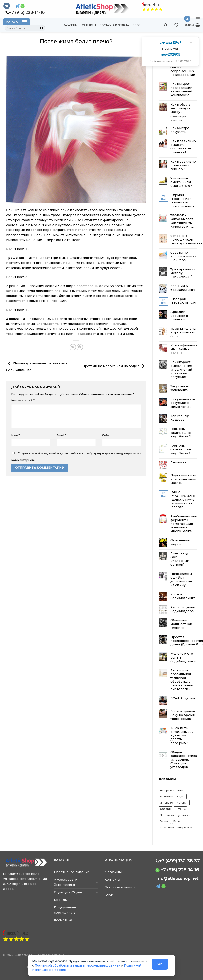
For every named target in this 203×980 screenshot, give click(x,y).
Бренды (61, 900)
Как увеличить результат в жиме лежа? (183, 403)
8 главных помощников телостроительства (186, 239)
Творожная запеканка (180, 388)
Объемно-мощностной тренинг (181, 624)
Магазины (70, 25)
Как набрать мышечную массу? (180, 108)
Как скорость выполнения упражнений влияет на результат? (181, 369)
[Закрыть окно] (191, 43)
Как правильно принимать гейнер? (183, 165)
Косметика (63, 920)
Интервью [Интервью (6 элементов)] (166, 803)
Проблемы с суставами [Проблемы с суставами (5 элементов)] (175, 815)
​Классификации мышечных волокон (184, 349)
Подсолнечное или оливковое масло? (183, 479)
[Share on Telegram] (80, 347)
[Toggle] (97, 872)
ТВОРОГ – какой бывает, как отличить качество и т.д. (182, 221)
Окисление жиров (180, 542)
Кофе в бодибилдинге (183, 596)
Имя (15, 435)
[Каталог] (17, 22)
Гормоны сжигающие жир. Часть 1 (181, 449)
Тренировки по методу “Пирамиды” (183, 273)
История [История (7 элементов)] (183, 803)
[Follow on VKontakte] (7, 6)
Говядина (178, 462)
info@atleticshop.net (177, 878)
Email (61, 435)
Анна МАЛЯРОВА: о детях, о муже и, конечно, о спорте (183, 500)
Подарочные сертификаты (65, 910)
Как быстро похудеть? (180, 130)
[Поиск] (166, 25)
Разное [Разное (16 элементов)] (165, 821)
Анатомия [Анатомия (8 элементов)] (166, 796)
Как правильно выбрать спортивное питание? (183, 147)
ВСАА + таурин (183, 698)
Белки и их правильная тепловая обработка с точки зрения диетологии (182, 680)
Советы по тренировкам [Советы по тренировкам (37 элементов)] (176, 828)
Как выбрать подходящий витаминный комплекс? (181, 90)
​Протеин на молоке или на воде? (114, 366)
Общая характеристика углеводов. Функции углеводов (184, 760)
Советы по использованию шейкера (184, 256)
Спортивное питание (72, 872)
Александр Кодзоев (180, 418)
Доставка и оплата (114, 25)
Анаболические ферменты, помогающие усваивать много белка (184, 524)
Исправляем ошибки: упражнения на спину (181, 579)
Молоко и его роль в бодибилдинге (183, 657)
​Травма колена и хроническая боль (183, 332)
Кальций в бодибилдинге (183, 288)
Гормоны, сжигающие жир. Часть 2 (181, 433)
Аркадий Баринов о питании (179, 316)
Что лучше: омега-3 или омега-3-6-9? (181, 182)
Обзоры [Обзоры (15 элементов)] (165, 809)
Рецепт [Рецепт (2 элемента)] (178, 821)
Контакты (88, 25)
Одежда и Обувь (68, 892)
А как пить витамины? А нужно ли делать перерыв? (182, 736)
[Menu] (198, 19)
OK (160, 964)
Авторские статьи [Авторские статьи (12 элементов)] (171, 790)
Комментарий (23, 400)
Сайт (105, 435)
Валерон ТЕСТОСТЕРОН (184, 301)
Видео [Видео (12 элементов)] (181, 796)
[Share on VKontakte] (73, 347)
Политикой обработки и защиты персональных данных (78, 965)
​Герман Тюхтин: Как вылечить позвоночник (183, 201)
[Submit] (42, 28)
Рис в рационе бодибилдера (183, 609)
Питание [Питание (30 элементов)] (180, 809)
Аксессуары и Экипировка (66, 882)
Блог (137, 25)
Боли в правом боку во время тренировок (183, 715)
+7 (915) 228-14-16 (180, 870)
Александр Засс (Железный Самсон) (180, 559)
